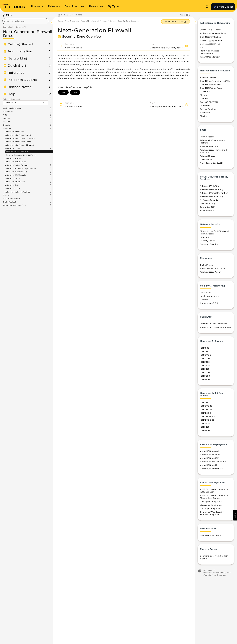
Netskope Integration (210, 508)
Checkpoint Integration (211, 501)
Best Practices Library (211, 535)
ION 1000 (205, 348)
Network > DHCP (12, 178)
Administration (20, 51)
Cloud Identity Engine (210, 37)
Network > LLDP (12, 188)
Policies (6, 122)
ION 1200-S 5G (207, 420)
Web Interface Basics (13, 108)
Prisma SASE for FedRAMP (213, 324)
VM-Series (205, 112)
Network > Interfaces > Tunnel (18, 142)
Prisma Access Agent (210, 272)
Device (6, 195)
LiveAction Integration (211, 505)
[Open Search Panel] (208, 7)
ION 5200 (205, 369)
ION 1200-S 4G (207, 416)
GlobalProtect (9, 202)
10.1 (204, 570)
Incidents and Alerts (210, 296)
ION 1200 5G (206, 409)
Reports (204, 300)
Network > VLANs (13, 158)
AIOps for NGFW (208, 77)
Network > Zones (12, 148)
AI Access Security (209, 200)
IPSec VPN (205, 237)
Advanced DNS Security (212, 196)
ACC (5, 115)
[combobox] (25, 21)
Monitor (7, 118)
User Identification (11, 199)
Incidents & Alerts (22, 80)
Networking (17, 58)
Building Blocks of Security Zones (21, 155)
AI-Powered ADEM (209, 146)
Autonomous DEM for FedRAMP (216, 327)
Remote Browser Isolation (213, 268)
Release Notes (19, 87)
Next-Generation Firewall (76, 21)
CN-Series (205, 92)
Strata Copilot (223, 7)
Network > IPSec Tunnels (16, 172)
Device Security (208, 203)
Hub (202, 47)
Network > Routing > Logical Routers (21, 168)
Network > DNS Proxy (15, 182)
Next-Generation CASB (211, 163)
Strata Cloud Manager (211, 30)
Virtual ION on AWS (210, 451)
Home (60, 21)
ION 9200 (205, 379)
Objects (6, 125)
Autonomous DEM (209, 303)
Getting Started (20, 44)
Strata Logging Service (211, 40)
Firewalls (205, 95)
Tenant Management (210, 57)
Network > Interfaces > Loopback (20, 138)
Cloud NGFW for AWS (211, 84)
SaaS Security (207, 210)
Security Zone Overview (17, 152)
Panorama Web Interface (14, 205)
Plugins (204, 116)
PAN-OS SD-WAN (209, 102)
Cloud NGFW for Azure (211, 88)
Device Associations (210, 44)
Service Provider (208, 109)
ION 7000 (205, 372)
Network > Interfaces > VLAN (18, 135)
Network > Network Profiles (17, 192)
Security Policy (207, 241)
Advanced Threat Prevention (214, 193)
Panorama (205, 105)
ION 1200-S (206, 355)
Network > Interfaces (14, 132)
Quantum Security (209, 244)
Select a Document (11, 99)
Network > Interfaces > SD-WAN (19, 145)
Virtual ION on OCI (209, 465)
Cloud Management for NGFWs (215, 81)
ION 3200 (205, 365)
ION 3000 (205, 362)
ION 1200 (205, 351)
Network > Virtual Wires (15, 162)
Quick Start (17, 66)
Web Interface (209, 575)
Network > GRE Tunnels (15, 175)
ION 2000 (205, 358)
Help (11, 94)
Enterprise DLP (207, 207)
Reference (16, 73)
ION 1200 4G (206, 406)
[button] (235, 515)
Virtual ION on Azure (210, 455)
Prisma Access (207, 137)
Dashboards (206, 293)
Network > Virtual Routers (16, 165)
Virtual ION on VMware (211, 469)
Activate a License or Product (214, 33)
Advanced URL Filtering (212, 189)
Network (7, 128)
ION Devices (206, 159)
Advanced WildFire (209, 186)
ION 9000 (205, 376)
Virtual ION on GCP (209, 458)
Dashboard (8, 112)
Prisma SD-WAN (208, 156)
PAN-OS (204, 99)
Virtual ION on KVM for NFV (214, 461)
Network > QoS (11, 185)
